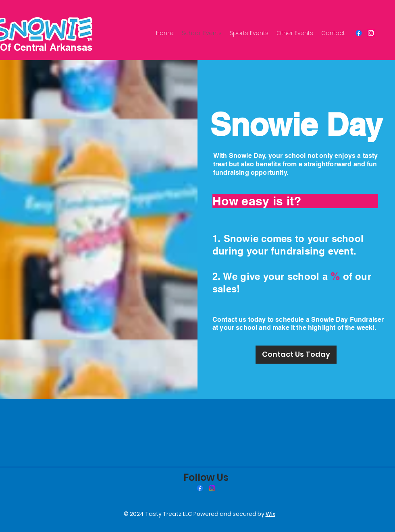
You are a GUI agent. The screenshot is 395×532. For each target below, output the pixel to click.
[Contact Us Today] (296, 355)
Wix (270, 514)
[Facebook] (359, 33)
